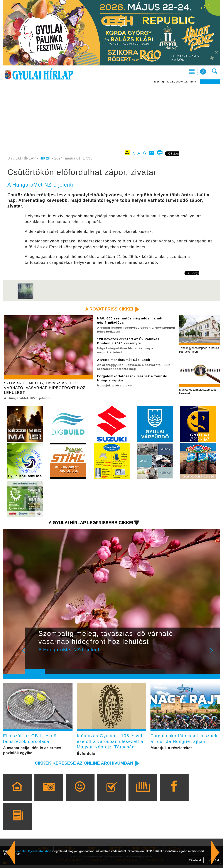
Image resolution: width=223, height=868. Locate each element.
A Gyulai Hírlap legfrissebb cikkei (88, 524)
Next (214, 655)
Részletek (195, 860)
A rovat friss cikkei (108, 309)
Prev (32, 655)
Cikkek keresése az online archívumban (81, 766)
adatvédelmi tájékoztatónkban (31, 851)
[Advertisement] (111, 117)
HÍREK (45, 158)
